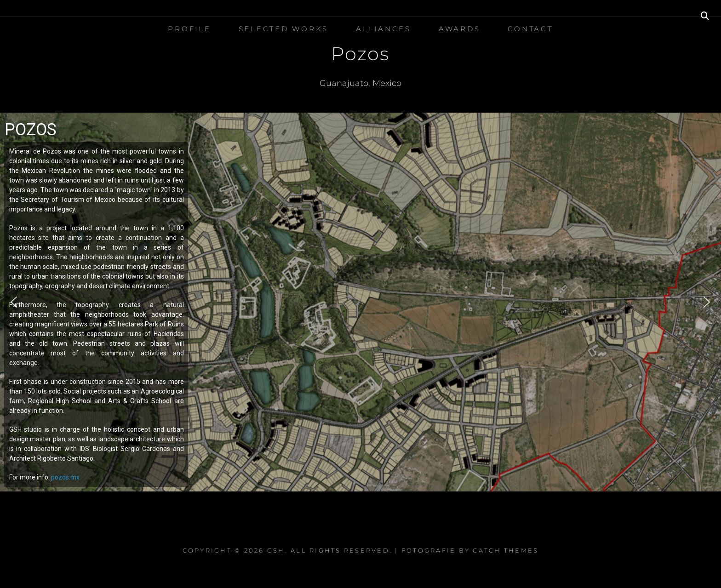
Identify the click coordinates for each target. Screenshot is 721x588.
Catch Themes (506, 550)
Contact (530, 29)
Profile (189, 29)
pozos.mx (65, 477)
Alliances (383, 29)
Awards (460, 29)
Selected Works (284, 29)
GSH (276, 550)
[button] (14, 302)
